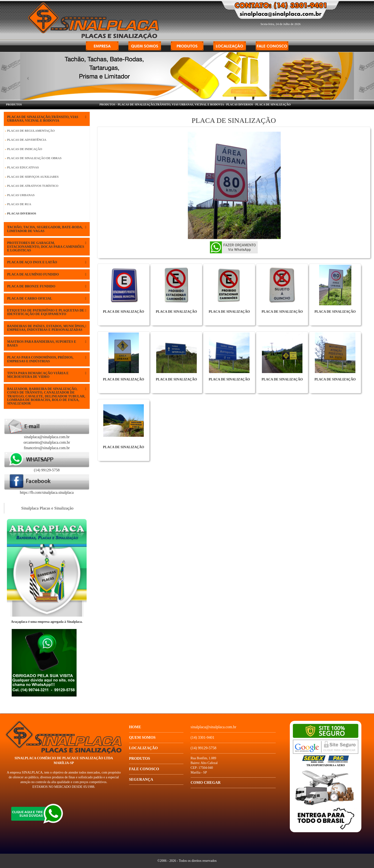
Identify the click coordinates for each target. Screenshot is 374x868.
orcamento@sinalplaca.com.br (47, 442)
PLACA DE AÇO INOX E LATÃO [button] (47, 262)
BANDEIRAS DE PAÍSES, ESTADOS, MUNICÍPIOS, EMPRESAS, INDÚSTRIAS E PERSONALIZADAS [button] (47, 328)
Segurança (141, 779)
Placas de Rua (18, 204)
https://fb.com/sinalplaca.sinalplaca (47, 492)
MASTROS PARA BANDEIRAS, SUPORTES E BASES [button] (47, 343)
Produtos (140, 758)
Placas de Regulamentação (30, 131)
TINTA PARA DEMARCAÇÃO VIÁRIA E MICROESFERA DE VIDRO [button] (47, 375)
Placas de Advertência (26, 140)
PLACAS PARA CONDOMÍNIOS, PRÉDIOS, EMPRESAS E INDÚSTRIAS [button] (47, 359)
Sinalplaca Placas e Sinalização (47, 508)
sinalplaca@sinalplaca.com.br (47, 437)
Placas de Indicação (23, 149)
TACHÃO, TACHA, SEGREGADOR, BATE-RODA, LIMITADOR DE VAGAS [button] (47, 229)
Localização (143, 748)
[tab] (47, 119)
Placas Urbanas (20, 195)
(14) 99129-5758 (47, 470)
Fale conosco (144, 769)
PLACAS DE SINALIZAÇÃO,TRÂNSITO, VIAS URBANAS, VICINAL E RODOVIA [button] (47, 119)
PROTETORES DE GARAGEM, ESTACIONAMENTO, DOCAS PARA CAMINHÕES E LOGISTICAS (47, 247)
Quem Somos (142, 737)
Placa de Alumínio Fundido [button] (47, 274)
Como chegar (206, 782)
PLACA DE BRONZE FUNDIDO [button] (47, 286)
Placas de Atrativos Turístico (31, 186)
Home (135, 727)
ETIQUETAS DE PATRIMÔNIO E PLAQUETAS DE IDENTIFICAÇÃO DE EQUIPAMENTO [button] (47, 312)
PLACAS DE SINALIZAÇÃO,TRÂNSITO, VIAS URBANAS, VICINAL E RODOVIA (171, 104)
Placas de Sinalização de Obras (33, 158)
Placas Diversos (20, 213)
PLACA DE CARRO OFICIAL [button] (47, 299)
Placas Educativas (22, 167)
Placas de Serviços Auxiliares (32, 177)
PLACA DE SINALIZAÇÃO (273, 104)
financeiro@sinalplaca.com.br (47, 448)
